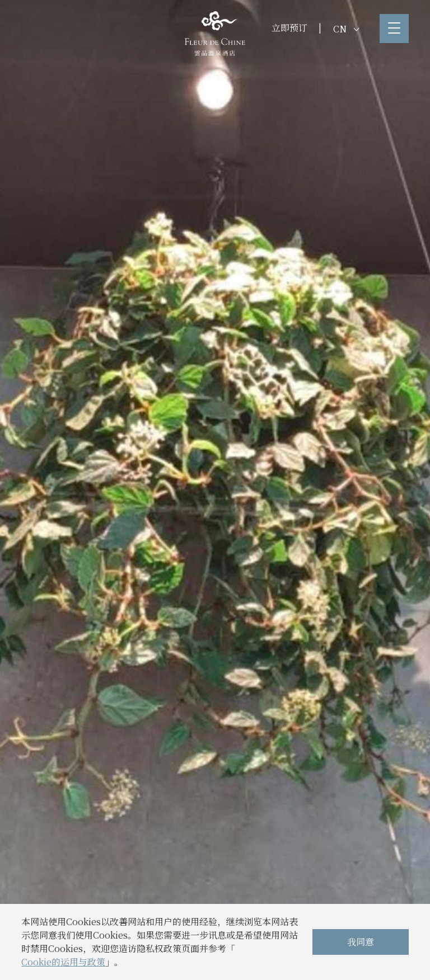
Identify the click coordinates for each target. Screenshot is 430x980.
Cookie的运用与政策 (63, 962)
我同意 (361, 942)
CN (346, 29)
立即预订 (289, 28)
